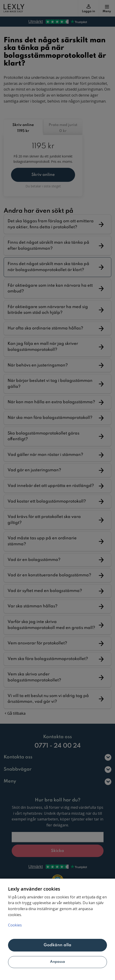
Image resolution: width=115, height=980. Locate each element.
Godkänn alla (58, 945)
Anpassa (58, 962)
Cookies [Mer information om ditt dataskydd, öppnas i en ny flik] (15, 925)
